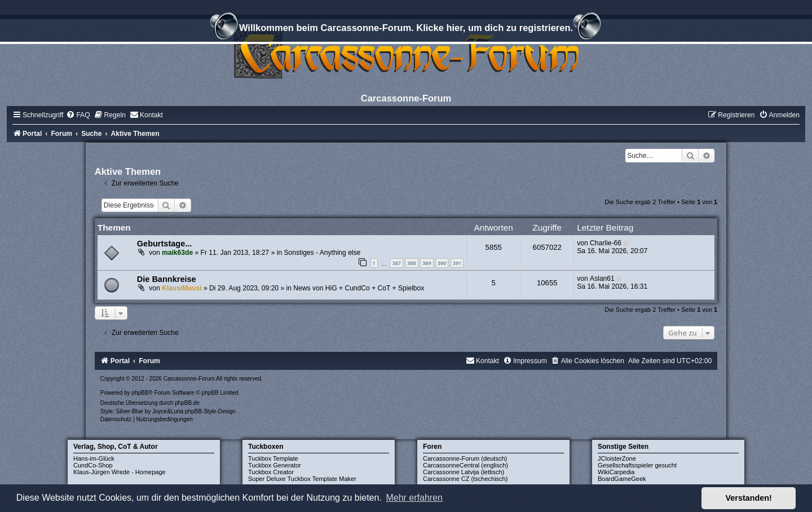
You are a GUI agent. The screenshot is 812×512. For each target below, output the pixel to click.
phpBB (140, 393)
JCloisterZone (617, 458)
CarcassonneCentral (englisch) (465, 465)
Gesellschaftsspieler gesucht (637, 465)
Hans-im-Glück (94, 458)
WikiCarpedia (616, 472)
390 (442, 263)
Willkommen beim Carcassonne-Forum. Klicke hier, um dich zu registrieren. (406, 29)
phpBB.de (187, 403)
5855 (494, 247)
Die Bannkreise (167, 279)
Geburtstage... (165, 244)
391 (457, 263)
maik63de (177, 253)
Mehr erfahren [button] (414, 498)
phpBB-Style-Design (210, 411)
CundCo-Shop (93, 465)
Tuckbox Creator (271, 472)
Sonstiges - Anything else (323, 253)
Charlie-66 (606, 243)
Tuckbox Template (273, 458)
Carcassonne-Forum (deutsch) (465, 458)
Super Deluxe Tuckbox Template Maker (302, 479)
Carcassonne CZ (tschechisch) (465, 479)
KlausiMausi (182, 288)
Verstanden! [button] (749, 498)
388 (411, 263)
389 (427, 263)
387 (396, 263)
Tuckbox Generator (275, 465)
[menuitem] (78, 115)
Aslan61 (602, 279)
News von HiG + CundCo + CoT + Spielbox (359, 288)
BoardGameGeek (622, 479)
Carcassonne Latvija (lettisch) (464, 472)
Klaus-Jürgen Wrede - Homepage (120, 472)
